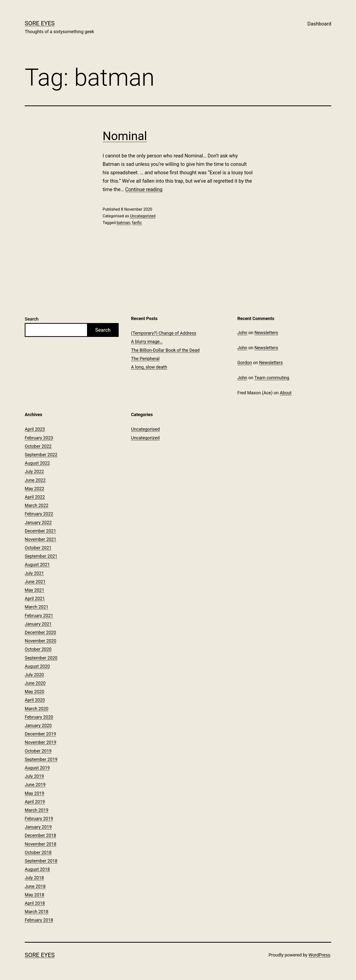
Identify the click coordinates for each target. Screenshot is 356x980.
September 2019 (41, 759)
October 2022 (38, 446)
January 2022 (38, 522)
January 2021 (38, 624)
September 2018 (41, 861)
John (242, 333)
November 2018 (41, 844)
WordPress (319, 955)
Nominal (125, 136)
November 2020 (41, 641)
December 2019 (40, 734)
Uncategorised (145, 429)
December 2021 (40, 531)
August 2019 (37, 768)
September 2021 (41, 556)
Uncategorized (143, 216)
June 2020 (35, 683)
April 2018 (35, 903)
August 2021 (37, 565)
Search (32, 319)
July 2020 (34, 675)
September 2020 (41, 658)
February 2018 (39, 920)
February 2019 (39, 818)
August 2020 (37, 666)
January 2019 (38, 827)
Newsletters (266, 333)
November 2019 (41, 742)
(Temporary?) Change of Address (164, 333)
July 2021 (34, 573)
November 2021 (41, 539)
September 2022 (41, 455)
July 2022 (34, 471)
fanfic (137, 223)
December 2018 (40, 835)
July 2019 (34, 776)
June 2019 (35, 785)
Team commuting (272, 378)
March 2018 (37, 912)
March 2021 (37, 607)
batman (123, 223)
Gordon (245, 363)
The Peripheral (145, 359)
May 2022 (34, 489)
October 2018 (38, 852)
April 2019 (35, 802)
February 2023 (39, 438)
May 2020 (34, 691)
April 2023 (35, 429)
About (286, 393)
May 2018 (34, 895)
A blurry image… (147, 341)
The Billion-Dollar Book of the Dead (165, 350)
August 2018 (37, 869)
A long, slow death (149, 367)
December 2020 (40, 632)
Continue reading (144, 189)
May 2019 (34, 793)
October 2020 (38, 649)
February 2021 (39, 616)
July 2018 (34, 878)
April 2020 (35, 700)
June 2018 (35, 886)
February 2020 (39, 717)
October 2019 (38, 751)
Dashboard (319, 24)
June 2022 (35, 480)
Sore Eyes (40, 23)
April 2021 (35, 598)
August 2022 (37, 463)
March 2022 (37, 505)
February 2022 (39, 514)
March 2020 (37, 709)
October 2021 (38, 548)
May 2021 (34, 590)
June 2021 (35, 582)
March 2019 (37, 810)
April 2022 (35, 497)
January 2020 (38, 725)
